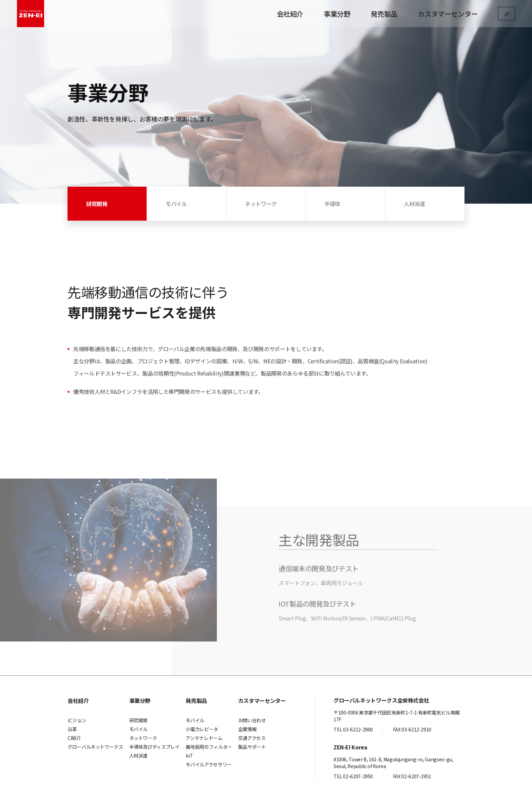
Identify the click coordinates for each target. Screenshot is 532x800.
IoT (189, 756)
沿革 (72, 729)
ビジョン (77, 720)
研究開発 (139, 720)
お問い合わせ (252, 720)
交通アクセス (252, 738)
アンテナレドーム (204, 738)
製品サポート (252, 747)
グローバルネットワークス (95, 747)
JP (507, 14)
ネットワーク (143, 738)
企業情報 (248, 729)
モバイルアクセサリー (208, 764)
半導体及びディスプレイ (155, 747)
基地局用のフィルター (209, 747)
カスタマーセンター (448, 14)
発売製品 (384, 14)
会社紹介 (290, 14)
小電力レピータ (202, 729)
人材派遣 (139, 756)
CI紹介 (74, 738)
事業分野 (337, 14)
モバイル (139, 729)
